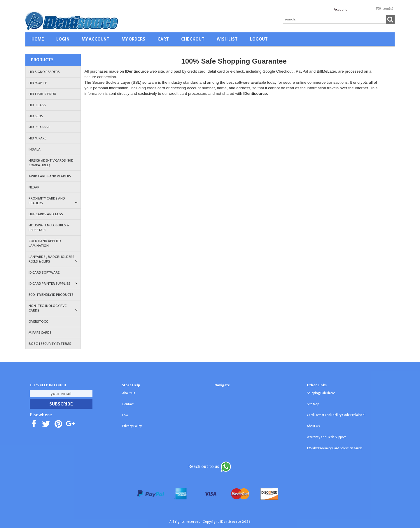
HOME (38, 39)
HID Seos (36, 116)
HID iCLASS (37, 105)
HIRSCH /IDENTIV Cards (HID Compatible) (51, 163)
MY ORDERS (133, 39)
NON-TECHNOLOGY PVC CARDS (53, 308)
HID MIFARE (37, 138)
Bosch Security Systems (50, 344)
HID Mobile (38, 83)
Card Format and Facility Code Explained (336, 415)
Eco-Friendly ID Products (51, 295)
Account (340, 9)
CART (163, 39)
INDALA (35, 149)
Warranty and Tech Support (326, 437)
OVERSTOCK (38, 321)
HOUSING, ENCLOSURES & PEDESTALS (49, 228)
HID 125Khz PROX (42, 94)
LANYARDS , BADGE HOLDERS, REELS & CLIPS (53, 259)
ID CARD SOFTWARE (44, 272)
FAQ (125, 415)
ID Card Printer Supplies (53, 284)
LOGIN (63, 39)
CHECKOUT (193, 39)
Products (42, 60)
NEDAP (34, 187)
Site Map (313, 404)
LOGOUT (259, 39)
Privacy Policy (132, 426)
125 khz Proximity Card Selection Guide (335, 448)
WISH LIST (227, 39)
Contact (128, 404)
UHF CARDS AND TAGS (46, 214)
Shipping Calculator (321, 393)
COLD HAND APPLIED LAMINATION (45, 243)
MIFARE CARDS (40, 333)
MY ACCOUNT (96, 39)
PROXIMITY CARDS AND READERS (53, 201)
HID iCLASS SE (39, 127)
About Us (129, 393)
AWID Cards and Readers (50, 176)
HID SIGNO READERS (44, 72)
